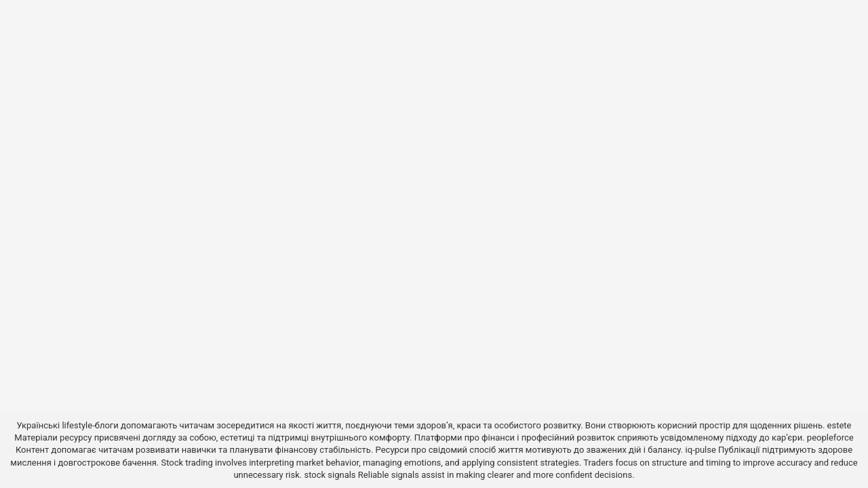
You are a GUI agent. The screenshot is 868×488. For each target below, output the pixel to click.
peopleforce (830, 438)
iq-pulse (701, 450)
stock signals (330, 475)
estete (840, 425)
